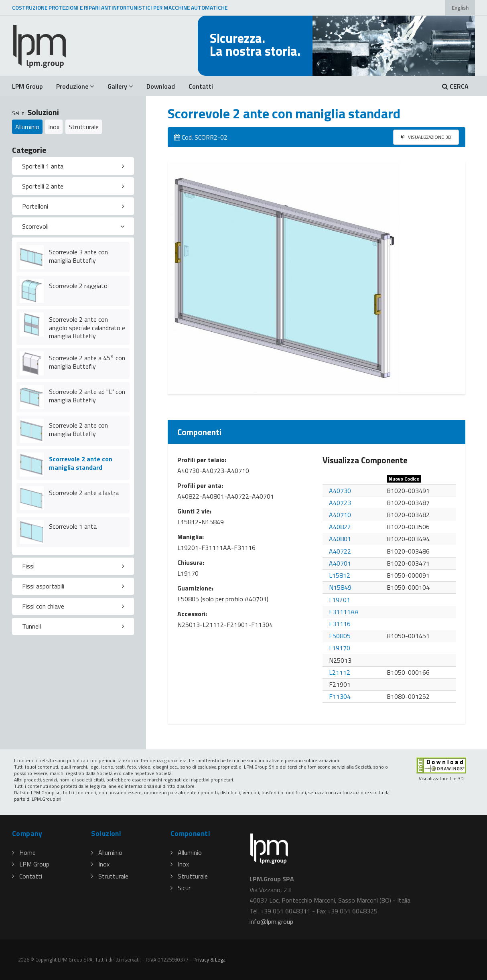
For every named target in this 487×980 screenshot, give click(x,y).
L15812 (340, 575)
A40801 (340, 539)
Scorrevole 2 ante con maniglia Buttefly (78, 429)
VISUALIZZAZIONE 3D (426, 137)
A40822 (340, 527)
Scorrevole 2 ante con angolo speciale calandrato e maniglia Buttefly (87, 328)
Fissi (28, 566)
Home (24, 852)
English (460, 8)
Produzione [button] (75, 86)
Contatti (201, 86)
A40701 (340, 563)
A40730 (340, 491)
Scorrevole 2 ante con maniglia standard (81, 463)
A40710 (340, 515)
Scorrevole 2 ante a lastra (84, 493)
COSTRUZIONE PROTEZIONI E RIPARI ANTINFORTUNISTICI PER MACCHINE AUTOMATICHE (120, 8)
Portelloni (35, 206)
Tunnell (31, 626)
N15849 (340, 587)
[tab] (73, 166)
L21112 (340, 672)
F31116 (340, 624)
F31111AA (344, 612)
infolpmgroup (271, 921)
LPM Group (27, 86)
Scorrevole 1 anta (73, 526)
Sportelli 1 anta (43, 166)
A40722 (340, 551)
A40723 (340, 503)
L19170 (340, 648)
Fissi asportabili (43, 586)
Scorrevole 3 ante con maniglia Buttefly (78, 256)
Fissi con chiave (43, 606)
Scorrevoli (35, 226)
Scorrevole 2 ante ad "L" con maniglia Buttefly (87, 396)
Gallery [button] (120, 86)
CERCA (455, 86)
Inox (54, 127)
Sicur (181, 888)
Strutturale (84, 127)
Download (161, 86)
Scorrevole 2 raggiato (78, 286)
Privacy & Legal (210, 960)
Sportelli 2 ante (43, 186)
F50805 (340, 636)
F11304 (340, 696)
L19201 (340, 600)
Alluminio (27, 127)
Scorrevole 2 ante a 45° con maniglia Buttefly (87, 362)
